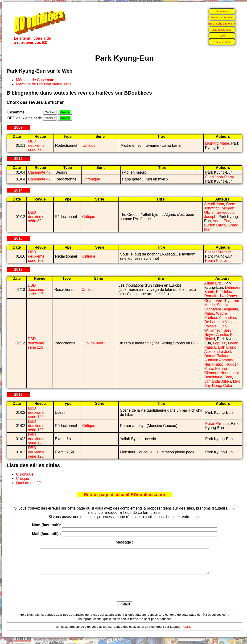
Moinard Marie (217, 143)
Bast (228, 377)
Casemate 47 (39, 172)
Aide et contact (222, 42)
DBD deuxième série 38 (36, 145)
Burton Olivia (215, 225)
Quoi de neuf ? (94, 343)
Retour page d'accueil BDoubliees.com (124, 495)
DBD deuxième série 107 (36, 256)
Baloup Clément (216, 371)
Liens (222, 36)
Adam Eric (222, 221)
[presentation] (124, 593)
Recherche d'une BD (222, 23)
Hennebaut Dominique (222, 375)
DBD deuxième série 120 (36, 412)
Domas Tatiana (217, 356)
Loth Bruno (227, 347)
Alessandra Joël (218, 352)
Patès (209, 313)
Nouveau (222, 11)
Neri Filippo (214, 364)
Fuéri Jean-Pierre (220, 177)
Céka (228, 386)
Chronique (91, 179)
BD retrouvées (222, 30)
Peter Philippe (217, 424)
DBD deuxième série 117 (36, 290)
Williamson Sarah (219, 330)
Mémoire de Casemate (35, 80)
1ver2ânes (228, 296)
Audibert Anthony (219, 360)
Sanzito (223, 305)
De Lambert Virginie (221, 322)
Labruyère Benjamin (221, 309)
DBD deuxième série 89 (36, 217)
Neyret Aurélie (216, 335)
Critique (89, 145)
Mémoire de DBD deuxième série (44, 84)
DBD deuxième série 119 (36, 343)
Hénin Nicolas (217, 261)
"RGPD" (187, 632)
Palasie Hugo (216, 326)
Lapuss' (220, 343)
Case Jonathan (220, 206)
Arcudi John (214, 204)
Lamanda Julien (218, 381)
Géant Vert (213, 301)
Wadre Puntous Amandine (220, 316)
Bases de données (222, 17)
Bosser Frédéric (218, 252)
